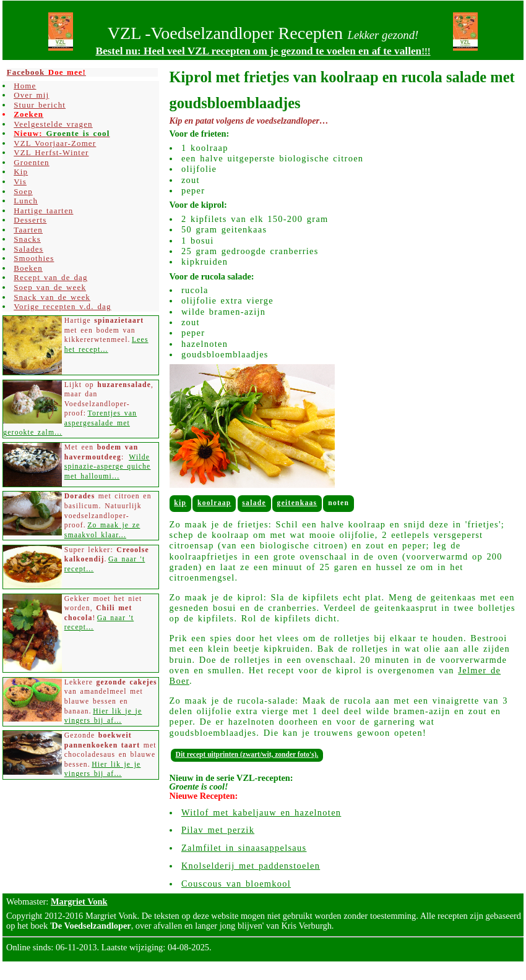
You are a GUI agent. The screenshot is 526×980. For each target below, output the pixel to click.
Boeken (28, 268)
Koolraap (214, 503)
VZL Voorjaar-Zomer (55, 143)
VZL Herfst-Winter (51, 152)
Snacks (27, 239)
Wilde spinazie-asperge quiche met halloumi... (108, 467)
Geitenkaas (297, 503)
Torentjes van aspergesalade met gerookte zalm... (70, 423)
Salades (28, 249)
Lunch (26, 201)
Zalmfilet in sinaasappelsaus (244, 848)
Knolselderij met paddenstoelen (251, 866)
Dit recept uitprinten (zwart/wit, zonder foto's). (247, 754)
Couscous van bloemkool (236, 884)
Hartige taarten (43, 211)
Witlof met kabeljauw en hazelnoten (261, 812)
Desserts (30, 220)
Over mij (31, 95)
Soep (23, 191)
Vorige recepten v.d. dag (62, 306)
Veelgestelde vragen (53, 124)
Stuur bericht (40, 105)
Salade (254, 503)
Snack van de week (52, 297)
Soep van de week (50, 287)
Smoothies (34, 258)
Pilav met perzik (218, 830)
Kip (180, 503)
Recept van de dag (50, 277)
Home (25, 86)
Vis (20, 181)
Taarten (28, 230)
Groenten (32, 162)
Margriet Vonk (79, 901)
